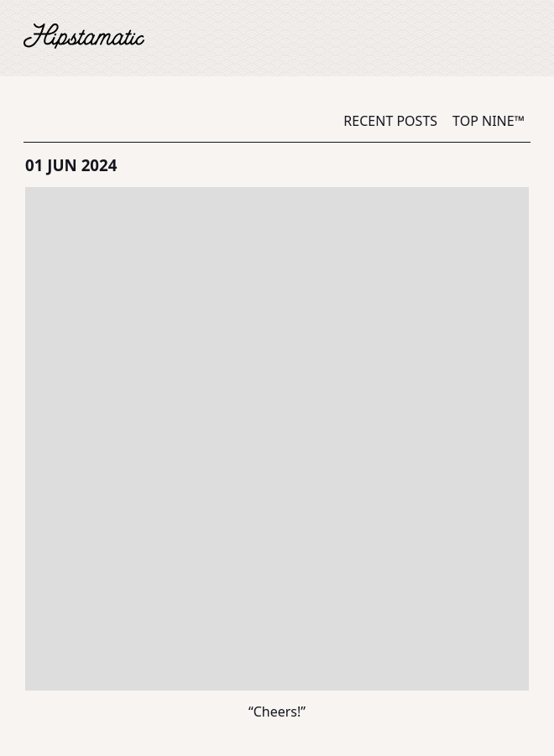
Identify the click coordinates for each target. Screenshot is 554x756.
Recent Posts (390, 121)
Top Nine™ (489, 121)
